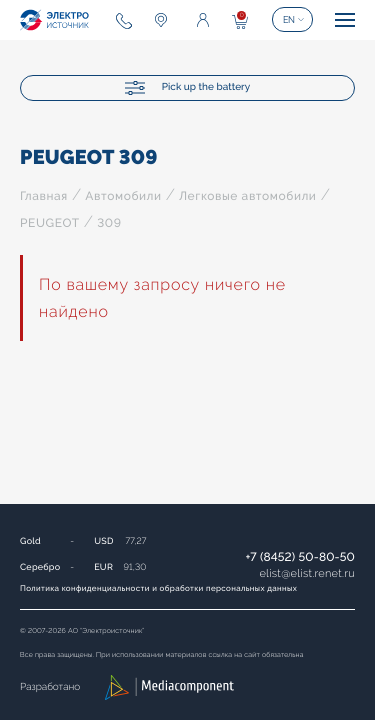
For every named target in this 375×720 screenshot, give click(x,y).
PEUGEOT (50, 223)
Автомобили (123, 196)
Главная (44, 196)
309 (109, 223)
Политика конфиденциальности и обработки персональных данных (158, 588)
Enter (203, 20)
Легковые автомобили (247, 196)
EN (289, 20)
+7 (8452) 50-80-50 (300, 557)
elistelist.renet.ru (307, 573)
